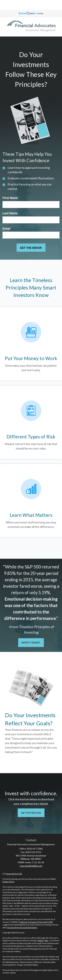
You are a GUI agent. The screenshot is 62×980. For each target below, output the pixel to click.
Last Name (10, 213)
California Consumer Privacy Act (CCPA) (36, 922)
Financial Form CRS (14, 874)
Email (6, 229)
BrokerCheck (8, 882)
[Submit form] (31, 248)
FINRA (40, 940)
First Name (10, 198)
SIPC (47, 940)
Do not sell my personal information (22, 927)
